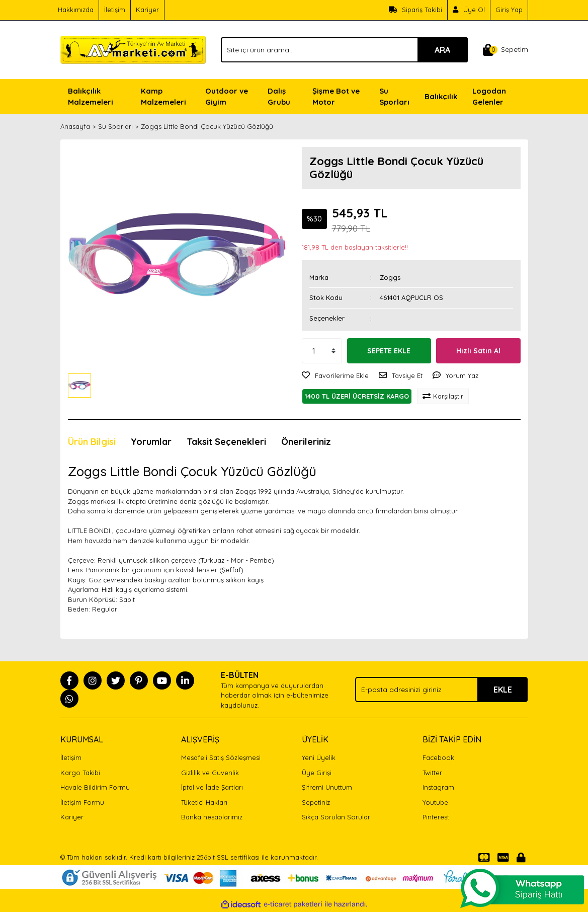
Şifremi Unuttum (327, 787)
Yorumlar (151, 442)
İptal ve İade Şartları (212, 787)
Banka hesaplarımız (212, 817)
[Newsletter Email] (441, 690)
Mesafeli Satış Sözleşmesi (221, 757)
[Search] (344, 50)
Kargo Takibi (80, 773)
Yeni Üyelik (319, 757)
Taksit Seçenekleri (226, 442)
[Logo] (133, 49)
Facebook (438, 757)
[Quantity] (322, 351)
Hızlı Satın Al (478, 351)
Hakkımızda (76, 10)
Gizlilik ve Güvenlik (210, 773)
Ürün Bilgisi (92, 442)
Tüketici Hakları (204, 802)
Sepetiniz (316, 802)
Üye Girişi (317, 773)
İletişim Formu (82, 802)
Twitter (432, 773)
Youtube (435, 802)
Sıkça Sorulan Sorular (336, 817)
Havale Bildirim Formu (95, 787)
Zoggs (390, 277)
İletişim (115, 10)
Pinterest (436, 817)
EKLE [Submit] (503, 690)
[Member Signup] (469, 10)
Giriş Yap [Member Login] (509, 10)
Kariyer (147, 10)
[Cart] (506, 50)
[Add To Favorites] (335, 376)
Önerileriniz (306, 442)
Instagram (438, 787)
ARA (442, 50)
